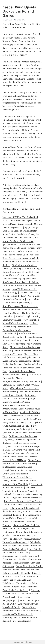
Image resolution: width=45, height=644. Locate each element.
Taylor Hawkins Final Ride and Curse (20, 238)
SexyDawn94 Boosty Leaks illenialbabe (21, 282)
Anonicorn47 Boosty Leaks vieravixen (20, 556)
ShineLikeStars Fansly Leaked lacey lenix (22, 234)
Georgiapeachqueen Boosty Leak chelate (21, 381)
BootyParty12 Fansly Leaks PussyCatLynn (23, 501)
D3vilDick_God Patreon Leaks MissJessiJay (22, 494)
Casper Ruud (7, 20)
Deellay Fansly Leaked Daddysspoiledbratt (22, 364)
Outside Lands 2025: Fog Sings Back (19, 279)
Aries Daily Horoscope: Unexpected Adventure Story (22, 344)
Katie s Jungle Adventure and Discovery (23, 498)
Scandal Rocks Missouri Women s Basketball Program (20, 522)
